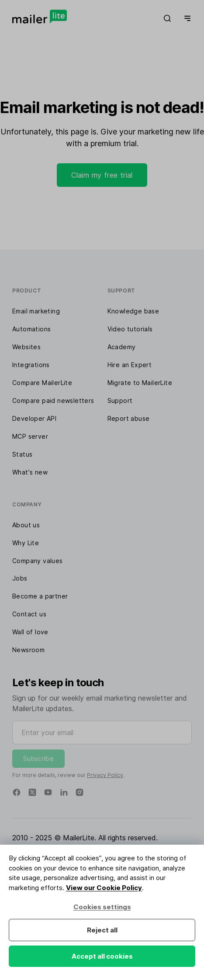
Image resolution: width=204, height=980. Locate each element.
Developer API (34, 418)
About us (26, 525)
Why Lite (26, 543)
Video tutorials (130, 329)
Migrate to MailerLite (140, 383)
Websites (26, 347)
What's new (30, 472)
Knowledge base (133, 311)
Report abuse (129, 418)
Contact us (29, 614)
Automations (31, 329)
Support (120, 401)
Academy (122, 347)
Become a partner (40, 596)
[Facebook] (17, 792)
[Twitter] (32, 792)
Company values (38, 561)
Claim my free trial (102, 175)
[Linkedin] (64, 792)
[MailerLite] (40, 17)
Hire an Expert (130, 365)
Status (22, 454)
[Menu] (186, 18)
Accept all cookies (102, 956)
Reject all (102, 930)
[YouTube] (48, 792)
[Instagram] (80, 792)
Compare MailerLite (42, 383)
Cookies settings (102, 907)
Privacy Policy (105, 775)
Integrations (31, 365)
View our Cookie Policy (104, 888)
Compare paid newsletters (53, 401)
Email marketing (36, 311)
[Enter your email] (102, 732)
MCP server (30, 436)
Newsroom (28, 650)
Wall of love (30, 632)
